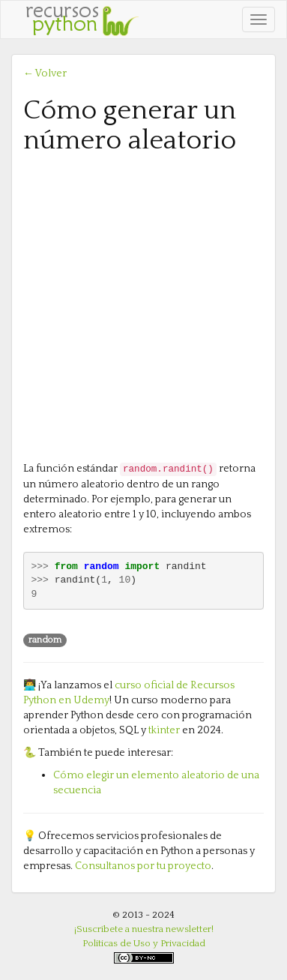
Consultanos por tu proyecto (143, 866)
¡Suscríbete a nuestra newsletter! (144, 929)
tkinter (164, 730)
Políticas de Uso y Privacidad (144, 943)
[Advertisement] (143, 306)
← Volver (45, 73)
